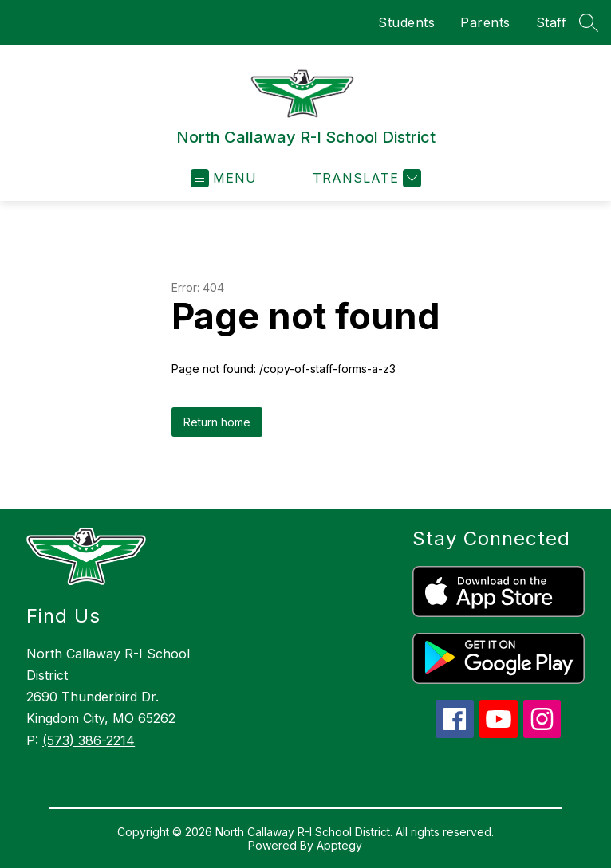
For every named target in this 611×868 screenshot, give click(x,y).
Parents (485, 22)
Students (406, 22)
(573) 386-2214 (89, 740)
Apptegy (339, 845)
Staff (552, 22)
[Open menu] (224, 178)
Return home (217, 422)
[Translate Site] (365, 178)
